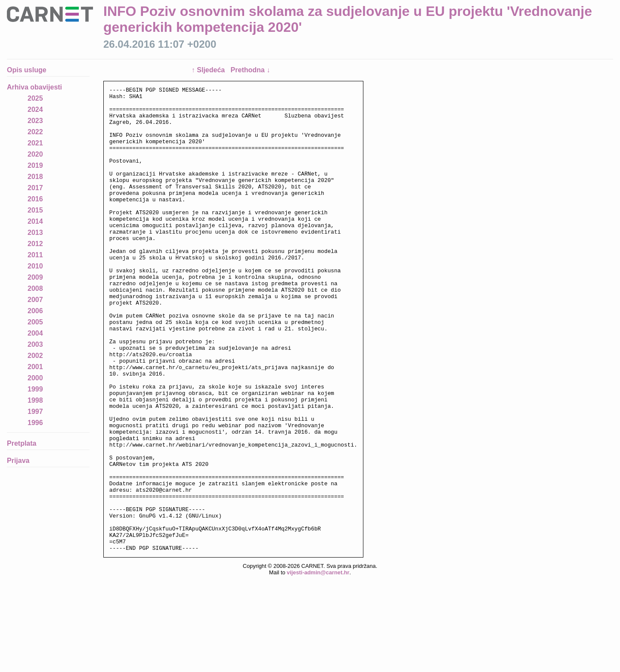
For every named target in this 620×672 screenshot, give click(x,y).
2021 (35, 143)
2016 (35, 199)
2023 (35, 121)
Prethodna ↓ (251, 70)
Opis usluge (27, 70)
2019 (35, 165)
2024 (35, 109)
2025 (35, 98)
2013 (35, 233)
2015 (35, 210)
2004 (35, 333)
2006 (35, 311)
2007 (35, 300)
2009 (35, 277)
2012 (35, 244)
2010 (35, 266)
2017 (35, 188)
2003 (35, 344)
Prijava (18, 461)
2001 (35, 367)
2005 (35, 322)
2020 (35, 154)
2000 (35, 378)
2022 (35, 132)
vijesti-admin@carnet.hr (318, 665)
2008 (35, 288)
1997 (35, 412)
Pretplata (22, 443)
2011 (35, 255)
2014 (35, 221)
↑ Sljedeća (209, 70)
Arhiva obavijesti (34, 87)
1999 (35, 389)
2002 (35, 356)
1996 (35, 423)
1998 (35, 400)
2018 (35, 177)
